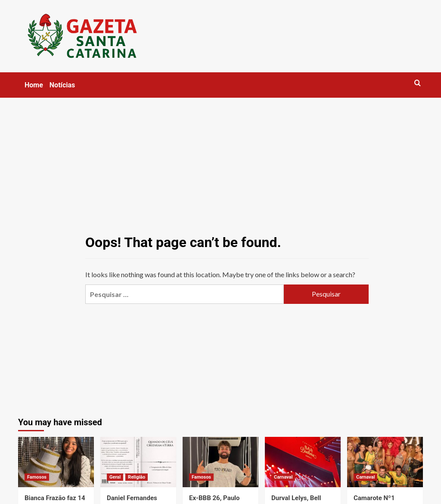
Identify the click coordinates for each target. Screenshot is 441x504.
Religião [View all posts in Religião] (137, 477)
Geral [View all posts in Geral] (115, 477)
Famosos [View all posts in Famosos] (37, 477)
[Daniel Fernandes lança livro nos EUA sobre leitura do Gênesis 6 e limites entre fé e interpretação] (138, 462)
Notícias (62, 85)
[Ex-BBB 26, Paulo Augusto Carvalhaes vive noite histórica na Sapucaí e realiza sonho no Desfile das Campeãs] (220, 462)
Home (34, 85)
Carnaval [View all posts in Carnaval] (283, 477)
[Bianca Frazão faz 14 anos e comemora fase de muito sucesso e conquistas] (56, 462)
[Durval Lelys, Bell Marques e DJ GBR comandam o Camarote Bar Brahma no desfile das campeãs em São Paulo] (303, 462)
